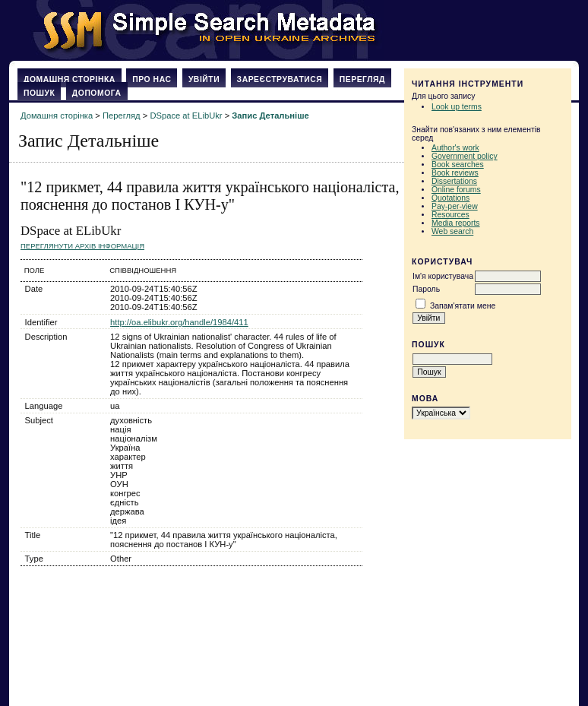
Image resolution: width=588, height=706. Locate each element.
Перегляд (362, 79)
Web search (452, 231)
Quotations (450, 198)
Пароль (426, 289)
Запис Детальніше (270, 116)
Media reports (456, 223)
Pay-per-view (455, 206)
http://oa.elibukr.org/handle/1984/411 (179, 322)
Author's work (455, 148)
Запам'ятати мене (463, 306)
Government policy (465, 156)
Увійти (204, 79)
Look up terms (457, 107)
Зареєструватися (280, 79)
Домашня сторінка (70, 79)
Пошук (39, 93)
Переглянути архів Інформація (82, 246)
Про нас (152, 79)
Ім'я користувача (443, 276)
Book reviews (455, 173)
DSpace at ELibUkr (186, 116)
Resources (450, 215)
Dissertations (454, 181)
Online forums (456, 190)
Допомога (97, 93)
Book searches (458, 165)
